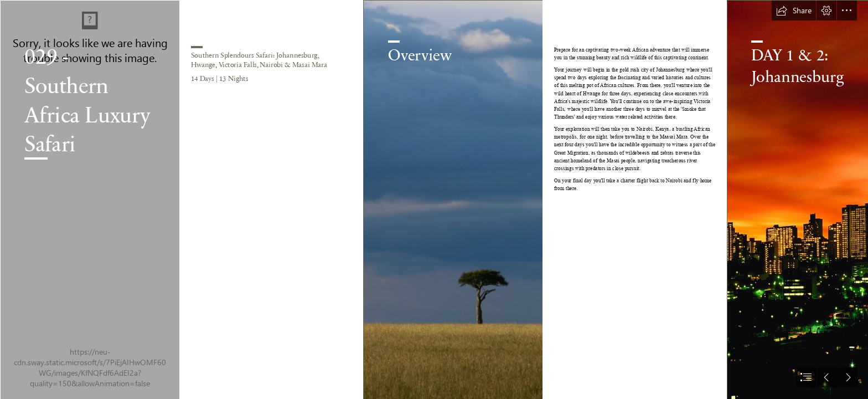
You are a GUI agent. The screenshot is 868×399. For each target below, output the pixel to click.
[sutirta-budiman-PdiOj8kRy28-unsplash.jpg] (90, 199)
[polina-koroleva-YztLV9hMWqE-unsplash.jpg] (453, 199)
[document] (434, 199)
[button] (794, 11)
